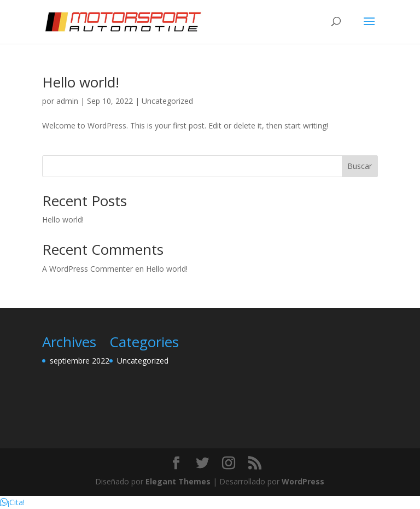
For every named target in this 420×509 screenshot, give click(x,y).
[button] (12, 502)
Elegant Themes (178, 481)
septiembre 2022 (80, 361)
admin (67, 101)
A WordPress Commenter (87, 269)
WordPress (303, 481)
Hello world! (81, 82)
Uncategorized (167, 101)
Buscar (360, 166)
